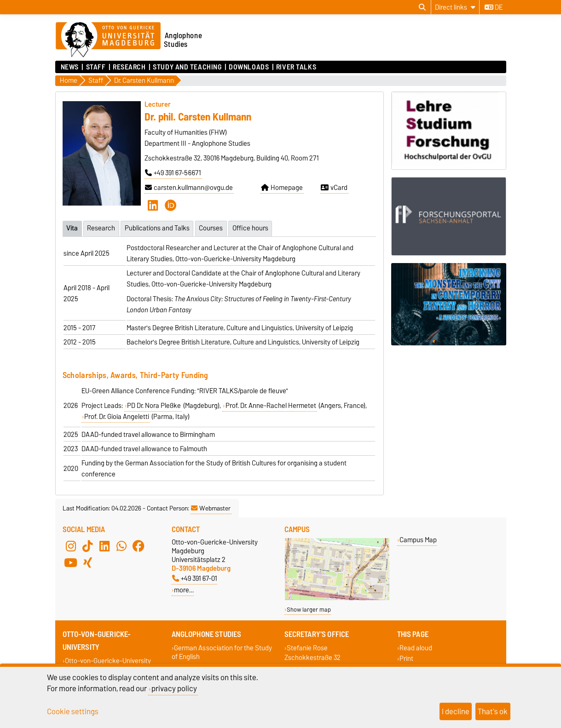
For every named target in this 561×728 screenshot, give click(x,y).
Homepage (282, 188)
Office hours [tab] (252, 228)
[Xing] (87, 562)
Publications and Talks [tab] (158, 228)
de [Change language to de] (494, 7)
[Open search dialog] (422, 7)
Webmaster (211, 508)
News (70, 67)
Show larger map (309, 609)
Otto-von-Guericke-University (108, 660)
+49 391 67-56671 (173, 173)
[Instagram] (71, 545)
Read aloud (416, 647)
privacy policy (174, 688)
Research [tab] (101, 228)
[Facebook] (139, 545)
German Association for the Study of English (222, 652)
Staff (96, 67)
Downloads (249, 67)
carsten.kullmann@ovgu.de (189, 188)
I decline (456, 711)
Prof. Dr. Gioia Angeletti (117, 416)
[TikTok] (87, 545)
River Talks (296, 67)
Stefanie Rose (307, 647)
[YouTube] (71, 562)
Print (406, 658)
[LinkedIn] (153, 205)
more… (184, 589)
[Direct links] (455, 7)
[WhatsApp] (121, 545)
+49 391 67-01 (195, 578)
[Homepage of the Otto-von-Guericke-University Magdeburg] (108, 40)
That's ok (493, 711)
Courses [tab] (212, 228)
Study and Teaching (187, 67)
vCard (334, 188)
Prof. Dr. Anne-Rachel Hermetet (271, 405)
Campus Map (418, 539)
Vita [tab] (72, 228)
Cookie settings (73, 711)
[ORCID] (171, 205)
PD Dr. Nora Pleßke (154, 405)
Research (129, 67)
